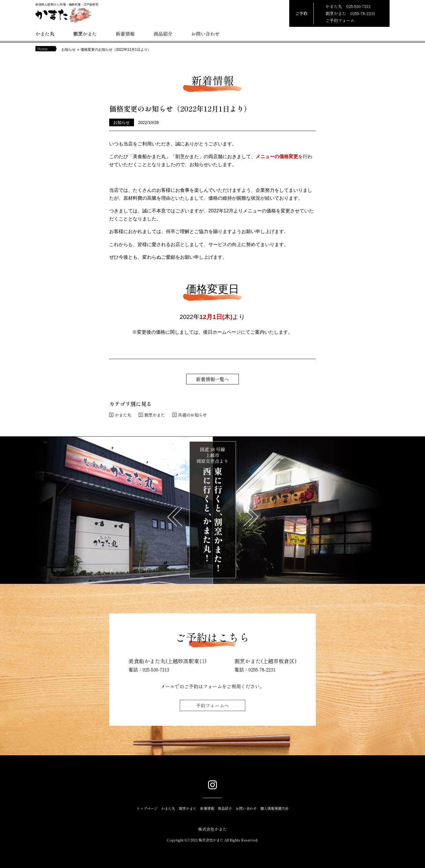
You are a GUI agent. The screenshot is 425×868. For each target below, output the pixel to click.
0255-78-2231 (363, 13)
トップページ (147, 808)
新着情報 (125, 34)
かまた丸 (45, 34)
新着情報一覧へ (212, 379)
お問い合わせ (205, 34)
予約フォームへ (212, 705)
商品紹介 (163, 34)
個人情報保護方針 (274, 808)
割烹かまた (85, 34)
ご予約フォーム (340, 20)
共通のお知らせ (192, 415)
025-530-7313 (358, 6)
